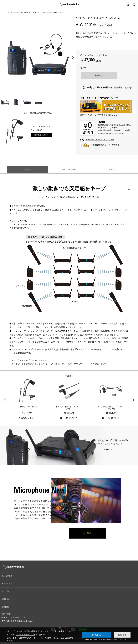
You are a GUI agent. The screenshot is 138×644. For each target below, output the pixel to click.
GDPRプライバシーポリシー (13, 618)
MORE (106, 450)
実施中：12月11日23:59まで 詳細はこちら (99, 115)
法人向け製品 (7, 584)
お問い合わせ (7, 599)
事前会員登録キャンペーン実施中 (105, 145)
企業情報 (5, 607)
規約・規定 (6, 614)
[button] (72, 57)
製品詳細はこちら (41, 135)
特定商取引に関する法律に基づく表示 (17, 621)
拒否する (122, 635)
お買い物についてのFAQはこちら (100, 139)
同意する (97, 635)
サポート (111, 170)
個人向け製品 (7, 576)
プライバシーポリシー (26, 634)
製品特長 (27, 170)
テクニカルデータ (69, 170)
